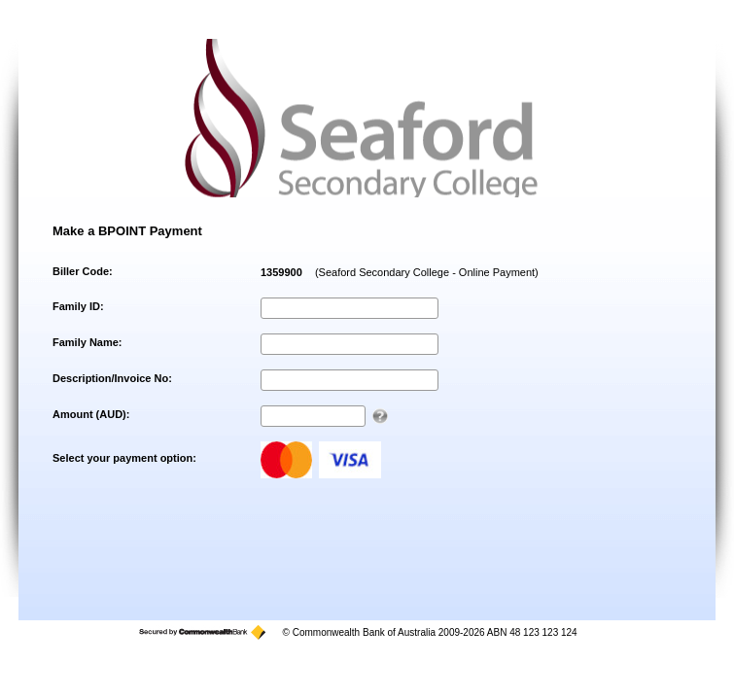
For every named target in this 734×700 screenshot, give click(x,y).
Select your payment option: (124, 458)
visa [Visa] (350, 460)
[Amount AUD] (313, 416)
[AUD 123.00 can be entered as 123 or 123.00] (380, 416)
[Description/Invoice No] (350, 380)
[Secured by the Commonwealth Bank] (202, 632)
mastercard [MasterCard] (286, 460)
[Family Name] (350, 344)
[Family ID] (350, 308)
